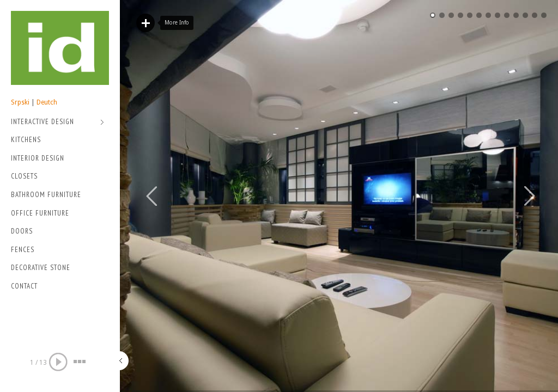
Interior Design (38, 158)
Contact (24, 286)
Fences (23, 250)
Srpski (20, 102)
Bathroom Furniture (46, 195)
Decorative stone (41, 268)
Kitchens (26, 140)
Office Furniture (40, 213)
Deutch (47, 102)
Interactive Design (57, 123)
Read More (145, 23)
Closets (24, 176)
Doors (22, 231)
